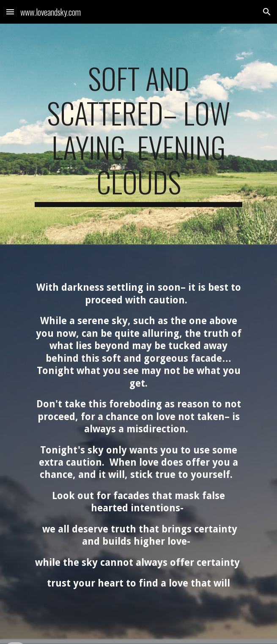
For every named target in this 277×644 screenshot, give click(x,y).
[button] (10, 12)
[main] (138, 134)
